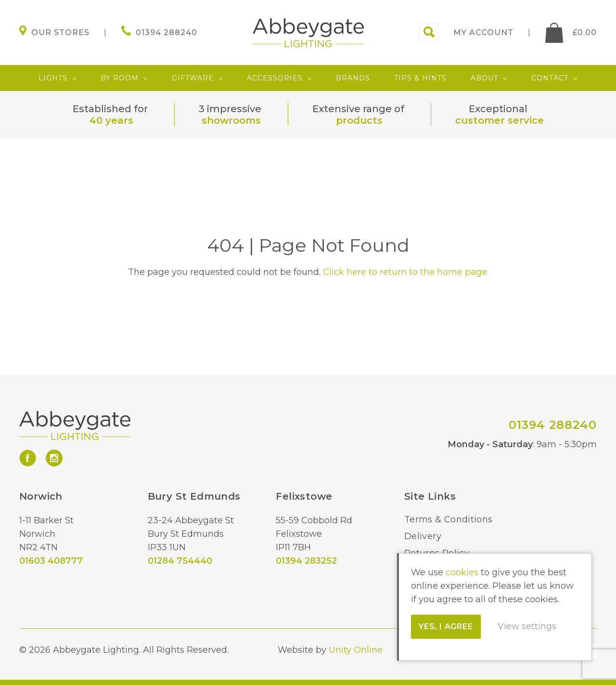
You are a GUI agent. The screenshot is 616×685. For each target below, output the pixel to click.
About (484, 78)
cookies (462, 572)
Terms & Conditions (448, 519)
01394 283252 (306, 561)
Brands (353, 78)
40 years (111, 120)
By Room (120, 78)
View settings (527, 626)
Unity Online (356, 650)
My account (483, 32)
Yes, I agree (446, 627)
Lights (53, 78)
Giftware (193, 78)
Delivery (423, 536)
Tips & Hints (420, 78)
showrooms (231, 120)
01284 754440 (180, 561)
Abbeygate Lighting (308, 33)
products (359, 120)
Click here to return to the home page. (406, 272)
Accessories (275, 78)
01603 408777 (51, 561)
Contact (550, 78)
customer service (500, 120)
